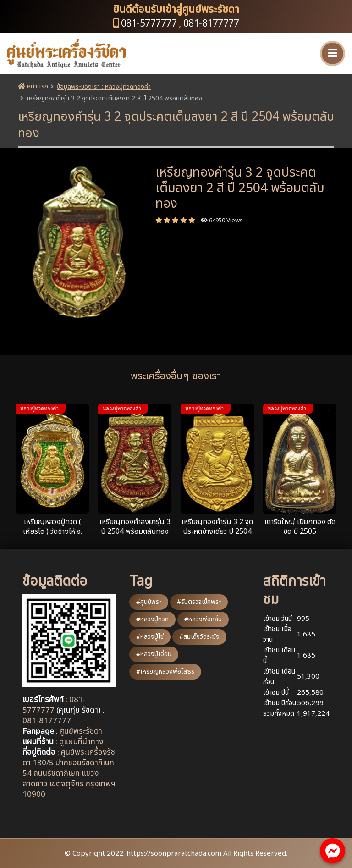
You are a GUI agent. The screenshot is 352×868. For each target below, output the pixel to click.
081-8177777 (211, 24)
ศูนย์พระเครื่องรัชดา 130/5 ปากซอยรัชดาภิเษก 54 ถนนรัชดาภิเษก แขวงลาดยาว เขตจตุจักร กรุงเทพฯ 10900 (69, 774)
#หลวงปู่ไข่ (150, 637)
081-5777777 (149, 24)
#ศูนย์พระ (149, 602)
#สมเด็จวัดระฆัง (199, 637)
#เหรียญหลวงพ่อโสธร (165, 672)
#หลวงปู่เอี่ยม (154, 654)
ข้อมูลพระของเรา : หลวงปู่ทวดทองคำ (104, 87)
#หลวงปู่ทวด (152, 619)
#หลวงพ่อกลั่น (203, 619)
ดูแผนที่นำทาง (81, 742)
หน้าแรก (33, 86)
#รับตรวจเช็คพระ (199, 602)
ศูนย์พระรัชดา (81, 731)
